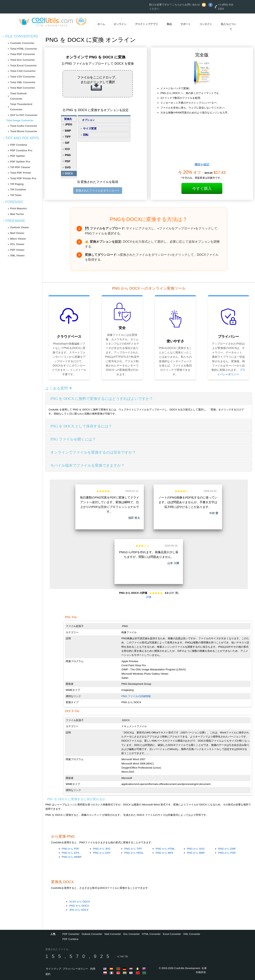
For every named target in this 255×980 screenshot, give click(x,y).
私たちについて (229, 27)
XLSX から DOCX (80, 902)
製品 (169, 24)
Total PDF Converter (23, 54)
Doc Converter (132, 934)
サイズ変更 (90, 128)
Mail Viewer (17, 233)
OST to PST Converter (24, 115)
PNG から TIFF (133, 849)
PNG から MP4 (164, 853)
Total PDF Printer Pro (23, 178)
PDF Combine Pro (21, 150)
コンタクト (206, 24)
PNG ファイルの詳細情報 (136, 696)
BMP (68, 131)
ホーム (101, 24)
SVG (68, 167)
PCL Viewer (17, 244)
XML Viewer (17, 255)
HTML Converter (151, 934)
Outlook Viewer (20, 227)
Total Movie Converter (24, 131)
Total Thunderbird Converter (21, 107)
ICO (67, 149)
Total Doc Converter (23, 60)
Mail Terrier (17, 214)
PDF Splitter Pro (20, 162)
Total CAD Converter (23, 71)
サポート (186, 24)
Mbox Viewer (18, 239)
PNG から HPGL (134, 853)
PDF (68, 161)
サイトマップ (53, 969)
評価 (149, 597)
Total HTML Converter (24, 49)
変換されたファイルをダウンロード (98, 191)
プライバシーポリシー (75, 969)
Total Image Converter (20, 120)
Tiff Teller (16, 195)
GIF (67, 143)
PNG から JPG (102, 849)
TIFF (68, 137)
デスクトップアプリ (146, 24)
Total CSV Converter (23, 77)
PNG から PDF (71, 849)
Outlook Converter (92, 934)
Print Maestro (18, 208)
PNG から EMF (227, 849)
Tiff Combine (18, 189)
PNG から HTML (165, 849)
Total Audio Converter (24, 126)
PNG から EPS (71, 853)
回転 (86, 135)
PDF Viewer (17, 250)
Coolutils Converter (22, 43)
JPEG (69, 124)
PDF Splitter (18, 156)
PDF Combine (19, 145)
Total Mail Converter (23, 88)
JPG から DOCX (79, 910)
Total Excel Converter (23, 66)
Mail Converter (113, 934)
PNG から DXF (102, 853)
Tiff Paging (17, 184)
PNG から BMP (196, 853)
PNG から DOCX (79, 906)
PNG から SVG (196, 849)
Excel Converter (172, 934)
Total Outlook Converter (18, 96)
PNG (68, 155)
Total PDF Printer (21, 173)
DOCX (69, 173)
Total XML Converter (23, 82)
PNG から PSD (227, 853)
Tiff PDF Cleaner (20, 167)
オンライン (120, 24)
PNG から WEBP (72, 857)
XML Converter (192, 934)
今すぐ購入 (202, 188)
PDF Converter (71, 934)
